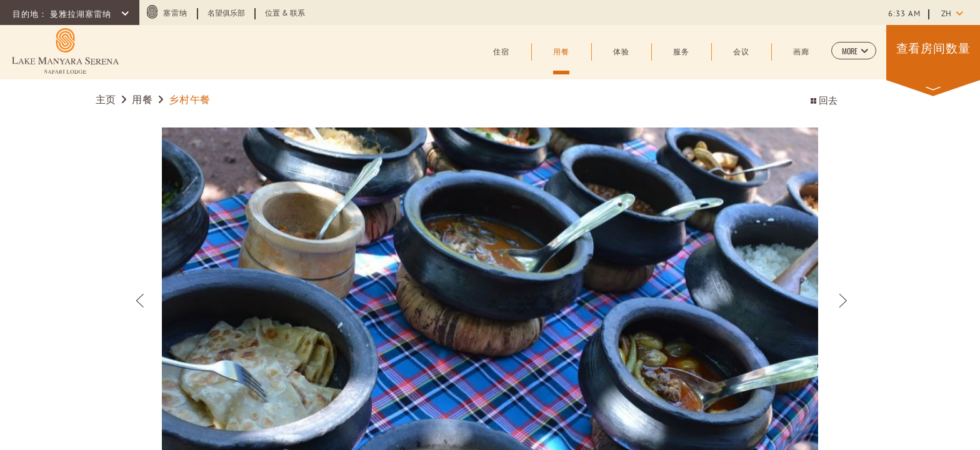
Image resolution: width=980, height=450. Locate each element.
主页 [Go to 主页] (107, 101)
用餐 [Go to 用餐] (142, 101)
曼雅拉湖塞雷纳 (82, 15)
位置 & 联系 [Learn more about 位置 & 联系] (285, 14)
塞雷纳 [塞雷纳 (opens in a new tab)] (175, 14)
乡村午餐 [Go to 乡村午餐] (190, 101)
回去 (824, 102)
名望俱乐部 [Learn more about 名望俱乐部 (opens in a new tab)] (226, 14)
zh (946, 14)
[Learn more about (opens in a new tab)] (65, 51)
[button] (854, 51)
